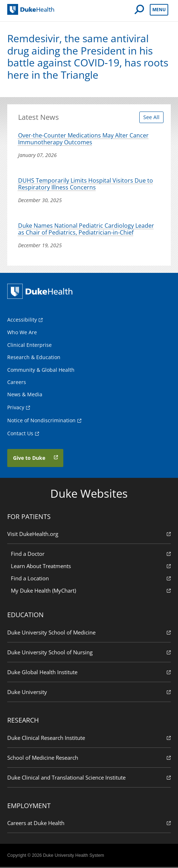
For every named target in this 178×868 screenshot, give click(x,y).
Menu (159, 10)
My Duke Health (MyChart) (91, 591)
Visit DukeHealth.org (89, 535)
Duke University (89, 693)
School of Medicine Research (89, 758)
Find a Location (91, 579)
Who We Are (22, 333)
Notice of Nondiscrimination (41, 421)
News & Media (25, 395)
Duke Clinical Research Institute (89, 738)
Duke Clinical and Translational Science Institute (89, 778)
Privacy (16, 408)
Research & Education (34, 358)
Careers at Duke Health (89, 824)
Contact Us (20, 434)
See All (151, 117)
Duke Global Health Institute (89, 673)
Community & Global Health (41, 370)
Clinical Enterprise (29, 346)
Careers (17, 383)
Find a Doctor (91, 555)
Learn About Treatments (91, 567)
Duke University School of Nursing (89, 653)
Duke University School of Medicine (89, 633)
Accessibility (22, 321)
